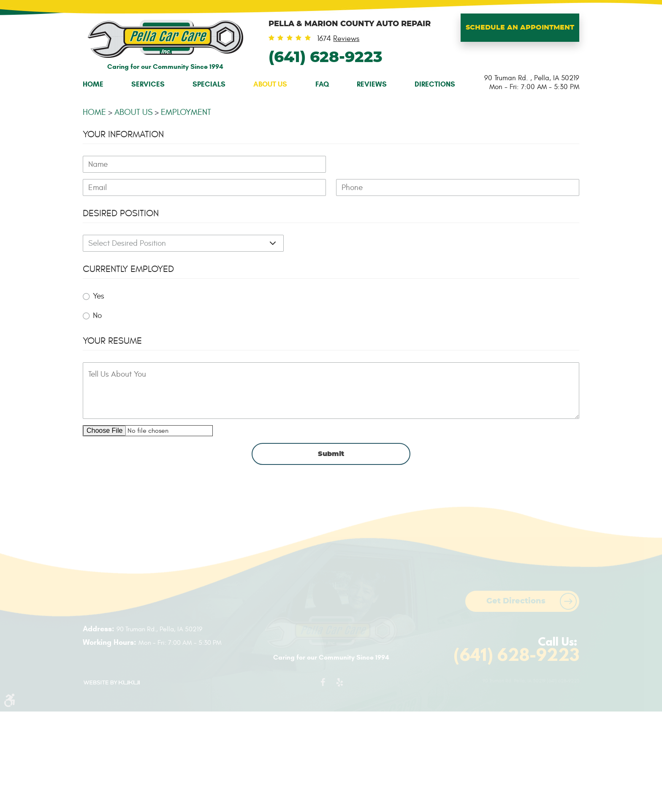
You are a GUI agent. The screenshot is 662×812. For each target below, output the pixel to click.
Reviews (372, 84)
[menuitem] (93, 84)
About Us (270, 84)
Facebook (323, 684)
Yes (99, 296)
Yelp (339, 684)
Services (148, 84)
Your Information (123, 134)
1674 (338, 39)
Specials (209, 84)
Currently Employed (128, 269)
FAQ (322, 84)
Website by (112, 682)
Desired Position (121, 213)
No (97, 315)
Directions (435, 84)
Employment (186, 112)
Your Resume (112, 341)
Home (93, 84)
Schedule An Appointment (520, 27)
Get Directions (516, 601)
